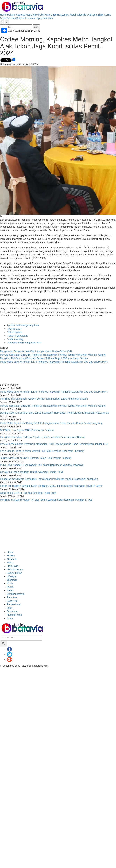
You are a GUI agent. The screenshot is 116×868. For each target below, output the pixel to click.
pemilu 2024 (15, 329)
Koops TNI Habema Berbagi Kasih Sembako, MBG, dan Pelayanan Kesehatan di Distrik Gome (51, 486)
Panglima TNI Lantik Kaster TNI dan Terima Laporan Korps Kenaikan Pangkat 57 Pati (47, 500)
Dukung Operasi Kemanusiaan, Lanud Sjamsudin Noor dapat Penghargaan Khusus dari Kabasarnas (54, 413)
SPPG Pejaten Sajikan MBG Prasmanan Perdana (27, 430)
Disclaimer (13, 611)
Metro (29, 15)
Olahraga (92, 15)
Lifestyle (82, 15)
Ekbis (100, 15)
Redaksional (14, 604)
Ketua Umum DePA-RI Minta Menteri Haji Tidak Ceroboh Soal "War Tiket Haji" (42, 451)
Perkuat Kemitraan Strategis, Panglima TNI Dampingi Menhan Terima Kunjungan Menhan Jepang (53, 355)
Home (3, 15)
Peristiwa (30, 18)
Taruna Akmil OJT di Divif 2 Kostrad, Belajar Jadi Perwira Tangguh (36, 458)
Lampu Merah (69, 15)
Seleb (3, 18)
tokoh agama (15, 332)
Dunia (107, 15)
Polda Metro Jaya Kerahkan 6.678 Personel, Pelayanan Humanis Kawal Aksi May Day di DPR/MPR (54, 362)
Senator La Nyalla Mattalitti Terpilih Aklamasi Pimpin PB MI (32, 472)
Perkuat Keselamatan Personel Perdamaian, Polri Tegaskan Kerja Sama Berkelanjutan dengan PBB (54, 444)
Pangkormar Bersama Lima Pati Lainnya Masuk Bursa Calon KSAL (36, 351)
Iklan (10, 608)
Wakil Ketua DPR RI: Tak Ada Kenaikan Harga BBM (28, 493)
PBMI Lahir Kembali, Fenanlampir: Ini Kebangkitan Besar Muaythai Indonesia (42, 465)
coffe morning (16, 339)
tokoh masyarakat (18, 336)
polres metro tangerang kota (24, 325)
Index (50, 18)
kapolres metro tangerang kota (25, 343)
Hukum (11, 15)
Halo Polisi (38, 15)
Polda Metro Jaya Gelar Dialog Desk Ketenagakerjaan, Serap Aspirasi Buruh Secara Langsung (51, 423)
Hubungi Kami (15, 615)
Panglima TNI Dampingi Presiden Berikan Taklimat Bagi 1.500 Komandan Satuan (44, 358)
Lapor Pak (41, 18)
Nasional (20, 15)
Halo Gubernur (53, 15)
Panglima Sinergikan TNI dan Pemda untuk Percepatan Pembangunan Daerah (43, 437)
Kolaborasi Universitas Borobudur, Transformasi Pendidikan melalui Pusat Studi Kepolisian (49, 479)
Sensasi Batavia (16, 18)
